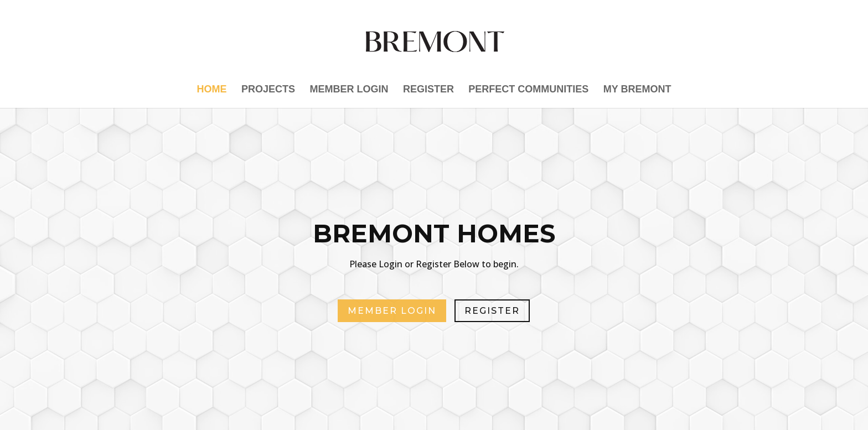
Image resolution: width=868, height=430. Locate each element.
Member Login (349, 90)
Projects (268, 90)
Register (428, 90)
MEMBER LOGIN (392, 311)
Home (212, 90)
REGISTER (492, 311)
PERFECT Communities (528, 90)
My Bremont (637, 90)
